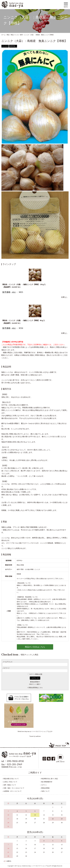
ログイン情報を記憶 (35, 674)
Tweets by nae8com (35, 736)
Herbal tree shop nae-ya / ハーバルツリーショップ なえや (35, 731)
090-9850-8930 (15, 761)
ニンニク (5, 46)
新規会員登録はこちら (36, 688)
